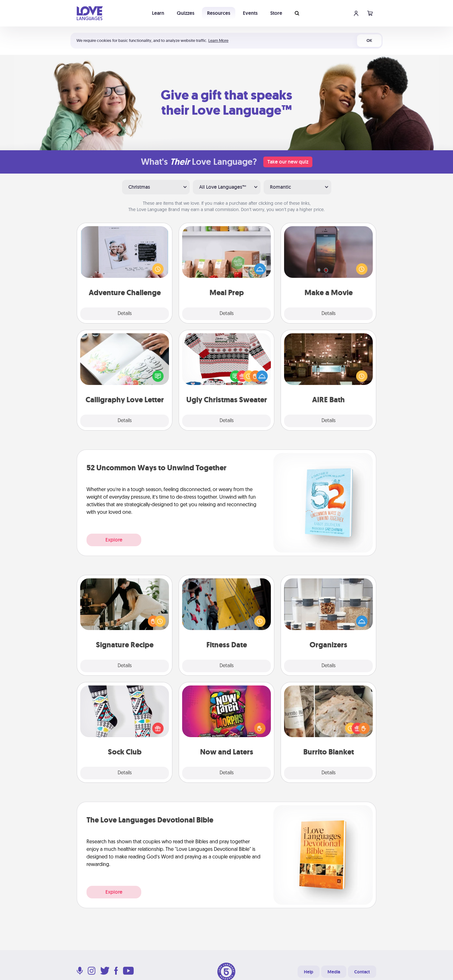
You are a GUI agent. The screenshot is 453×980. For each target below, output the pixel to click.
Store (276, 13)
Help (309, 972)
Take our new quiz (288, 162)
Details (125, 314)
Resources (219, 13)
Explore (114, 540)
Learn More (218, 40)
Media (334, 972)
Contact (362, 972)
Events (250, 13)
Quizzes (186, 13)
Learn (158, 13)
